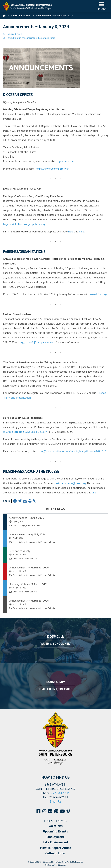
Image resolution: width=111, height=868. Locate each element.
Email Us (56, 801)
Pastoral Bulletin (47, 38)
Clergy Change (19, 526)
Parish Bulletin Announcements (22, 38)
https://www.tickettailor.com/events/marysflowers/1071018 (72, 451)
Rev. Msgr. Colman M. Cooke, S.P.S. (29, 584)
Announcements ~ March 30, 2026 (29, 567)
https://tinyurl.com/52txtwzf (52, 169)
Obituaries (17, 559)
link (94, 492)
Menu (102, 6)
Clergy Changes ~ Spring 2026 (27, 518)
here (71, 231)
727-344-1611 (60, 793)
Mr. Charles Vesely (20, 551)
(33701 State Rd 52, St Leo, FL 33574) (26, 432)
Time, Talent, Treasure (56, 689)
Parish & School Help (56, 644)
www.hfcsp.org (98, 294)
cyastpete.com (66, 161)
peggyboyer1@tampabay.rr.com (37, 342)
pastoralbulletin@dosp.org (70, 483)
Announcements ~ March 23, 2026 (29, 601)
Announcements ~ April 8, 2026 (27, 534)
